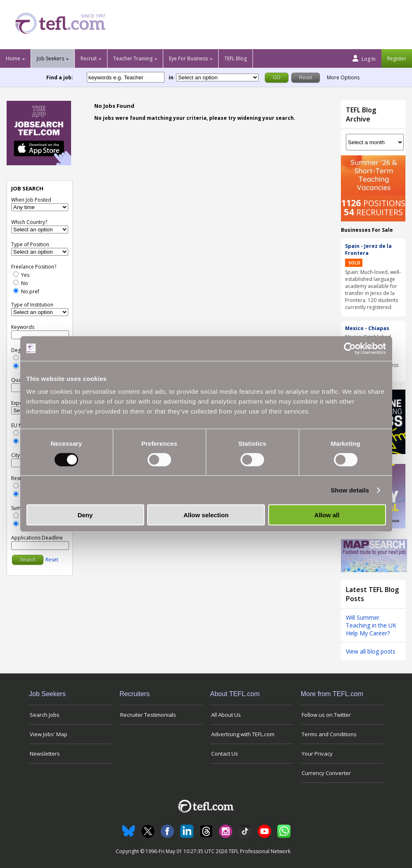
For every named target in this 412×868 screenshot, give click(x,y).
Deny (85, 515)
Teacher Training (133, 58)
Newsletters (45, 754)
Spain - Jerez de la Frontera (368, 250)
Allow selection (206, 515)
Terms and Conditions (329, 734)
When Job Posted (31, 200)
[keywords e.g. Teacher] (126, 77)
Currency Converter (326, 773)
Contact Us (225, 754)
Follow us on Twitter (326, 715)
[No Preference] (16, 291)
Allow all (327, 515)
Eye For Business (188, 58)
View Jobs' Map (49, 734)
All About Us (226, 715)
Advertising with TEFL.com (243, 734)
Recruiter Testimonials (148, 715)
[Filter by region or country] (217, 77)
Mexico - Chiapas (367, 328)
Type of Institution (32, 305)
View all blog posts (371, 651)
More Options (343, 77)
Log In (364, 59)
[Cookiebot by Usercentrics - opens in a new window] (350, 348)
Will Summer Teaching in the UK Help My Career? (371, 625)
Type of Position (30, 244)
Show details (350, 490)
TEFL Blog (236, 58)
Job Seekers (50, 58)
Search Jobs (45, 715)
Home (13, 58)
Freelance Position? (34, 267)
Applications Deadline (37, 538)
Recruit (89, 58)
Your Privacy (317, 754)
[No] (16, 282)
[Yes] (16, 274)
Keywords (23, 327)
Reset (52, 560)
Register (397, 58)
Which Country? (29, 222)
